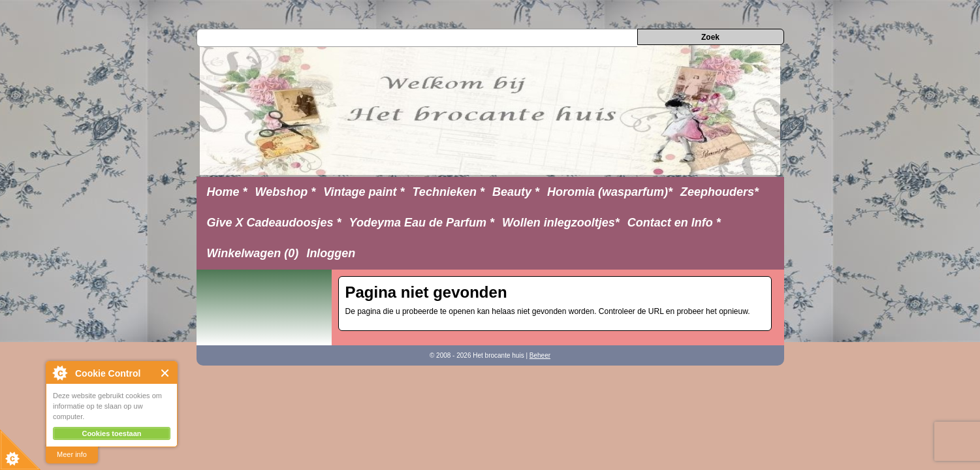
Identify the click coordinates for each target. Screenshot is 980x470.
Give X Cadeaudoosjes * (274, 223)
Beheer (540, 355)
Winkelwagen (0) (253, 253)
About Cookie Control (59, 373)
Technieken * (449, 192)
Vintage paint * (364, 192)
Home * (227, 192)
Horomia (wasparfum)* (610, 192)
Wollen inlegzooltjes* (561, 223)
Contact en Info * (674, 223)
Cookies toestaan (111, 433)
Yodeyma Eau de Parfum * (422, 223)
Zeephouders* (719, 192)
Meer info (72, 454)
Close (166, 373)
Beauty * (516, 192)
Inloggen (331, 253)
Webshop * (286, 192)
